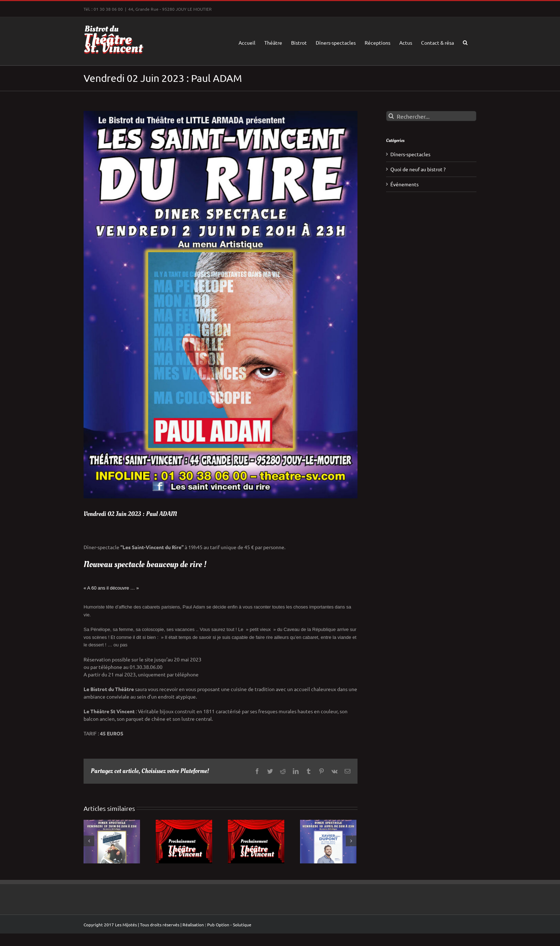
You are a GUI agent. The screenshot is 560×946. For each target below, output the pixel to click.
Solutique (242, 925)
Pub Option (218, 925)
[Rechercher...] (431, 116)
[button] (465, 41)
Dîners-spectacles (410, 154)
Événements (404, 184)
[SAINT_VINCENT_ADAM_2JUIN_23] (221, 305)
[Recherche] (391, 116)
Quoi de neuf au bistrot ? (418, 169)
